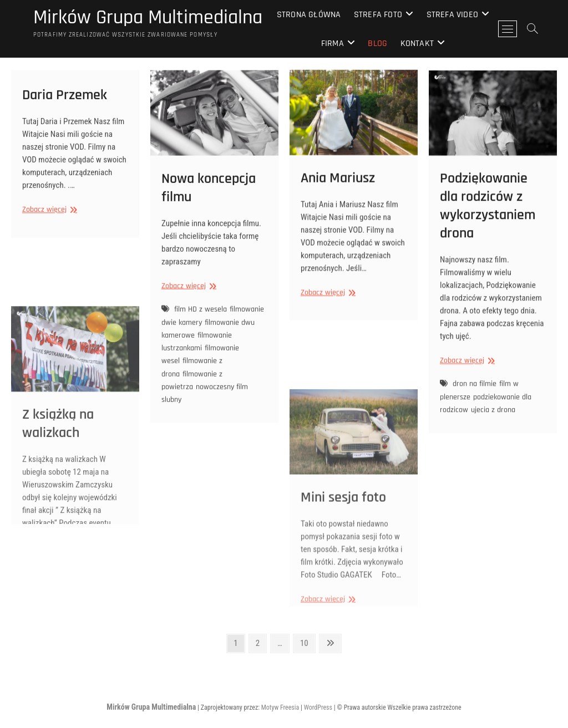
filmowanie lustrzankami (197, 358)
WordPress (318, 707)
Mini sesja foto (343, 580)
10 (307, 642)
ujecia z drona (493, 427)
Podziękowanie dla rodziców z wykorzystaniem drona (488, 223)
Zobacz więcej (48, 218)
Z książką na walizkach (58, 506)
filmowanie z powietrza (192, 397)
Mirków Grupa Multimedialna (148, 18)
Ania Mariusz (338, 190)
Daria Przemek (65, 103)
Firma (333, 44)
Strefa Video (452, 15)
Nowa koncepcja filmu (209, 205)
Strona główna (309, 15)
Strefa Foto (378, 15)
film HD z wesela (201, 326)
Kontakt (417, 44)
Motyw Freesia (280, 707)
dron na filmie (475, 402)
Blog (377, 44)
